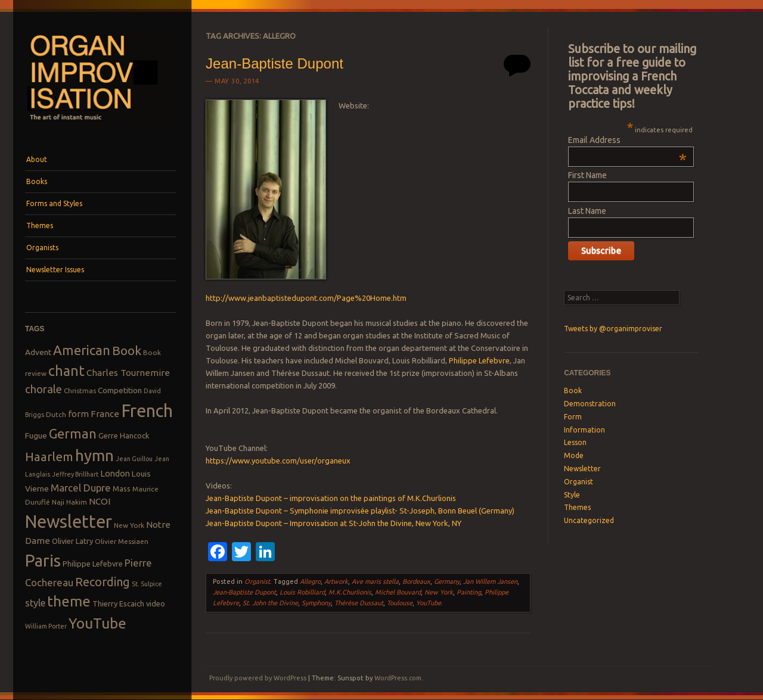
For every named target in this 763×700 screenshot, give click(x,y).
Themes (40, 225)
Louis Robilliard (302, 592)
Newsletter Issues (55, 270)
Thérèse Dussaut (359, 603)
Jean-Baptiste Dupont (275, 63)
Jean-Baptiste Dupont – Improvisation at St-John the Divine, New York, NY (334, 523)
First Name (587, 175)
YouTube (429, 603)
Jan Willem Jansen (490, 581)
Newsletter (582, 469)
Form (573, 417)
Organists (42, 248)
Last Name (587, 211)
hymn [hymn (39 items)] (94, 455)
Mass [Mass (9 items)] (122, 489)
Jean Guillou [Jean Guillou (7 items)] (134, 459)
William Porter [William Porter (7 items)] (46, 626)
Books (37, 181)
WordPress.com (398, 678)
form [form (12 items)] (78, 414)
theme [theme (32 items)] (69, 601)
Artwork (336, 581)
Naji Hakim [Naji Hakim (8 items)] (69, 502)
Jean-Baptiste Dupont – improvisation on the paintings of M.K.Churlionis (331, 498)
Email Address (627, 140)
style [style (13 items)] (35, 603)
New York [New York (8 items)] (129, 525)
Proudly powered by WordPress (258, 678)
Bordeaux (416, 581)
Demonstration (590, 404)
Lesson (575, 442)
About (37, 159)
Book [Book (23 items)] (127, 350)
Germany (447, 581)
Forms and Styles (54, 203)
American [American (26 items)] (82, 350)
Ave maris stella (375, 581)
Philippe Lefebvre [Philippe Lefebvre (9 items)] (93, 564)
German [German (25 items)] (73, 434)
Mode (574, 455)
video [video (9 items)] (156, 603)
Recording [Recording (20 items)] (103, 582)
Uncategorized (589, 520)
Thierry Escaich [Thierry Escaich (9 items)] (118, 603)
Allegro (310, 581)
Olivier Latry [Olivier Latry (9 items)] (72, 541)
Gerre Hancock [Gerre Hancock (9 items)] (124, 435)
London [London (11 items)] (115, 473)
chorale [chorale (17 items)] (44, 389)
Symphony (316, 603)
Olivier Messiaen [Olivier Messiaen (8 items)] (122, 541)
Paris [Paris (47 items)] (43, 560)
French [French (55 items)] (147, 411)
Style (572, 495)
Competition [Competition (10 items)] (120, 390)
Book (573, 391)
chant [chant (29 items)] (66, 371)
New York (439, 592)
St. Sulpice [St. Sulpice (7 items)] (147, 584)
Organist (257, 581)
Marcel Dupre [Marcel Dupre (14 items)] (81, 488)
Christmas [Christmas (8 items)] (80, 391)
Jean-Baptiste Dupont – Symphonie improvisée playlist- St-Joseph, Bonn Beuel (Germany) (360, 511)
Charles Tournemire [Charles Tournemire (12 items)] (128, 373)
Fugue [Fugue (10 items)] (36, 435)
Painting (469, 592)
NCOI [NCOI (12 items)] (100, 501)
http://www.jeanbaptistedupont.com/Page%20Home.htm (306, 298)
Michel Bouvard (398, 592)
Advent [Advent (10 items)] (38, 352)
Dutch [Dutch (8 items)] (56, 414)
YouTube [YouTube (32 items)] (97, 623)
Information (584, 430)
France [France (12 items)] (105, 414)
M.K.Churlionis (350, 592)
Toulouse (400, 603)
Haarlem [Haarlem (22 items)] (49, 457)
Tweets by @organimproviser (613, 329)
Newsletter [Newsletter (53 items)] (69, 521)
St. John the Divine (270, 603)
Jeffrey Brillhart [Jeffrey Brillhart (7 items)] (75, 474)
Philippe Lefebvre (479, 360)
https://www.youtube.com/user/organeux (278, 461)
